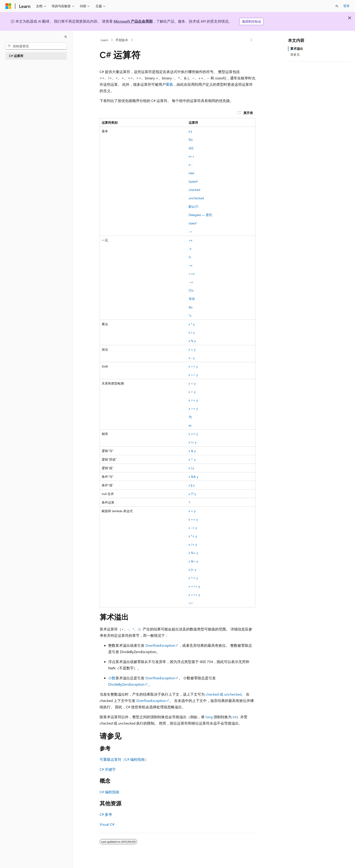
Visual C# (107, 824)
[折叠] (66, 37)
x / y (192, 332)
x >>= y (194, 595)
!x (190, 257)
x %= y (193, 553)
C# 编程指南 (109, 792)
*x (190, 315)
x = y (192, 511)
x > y (192, 392)
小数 (112, 678)
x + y (192, 349)
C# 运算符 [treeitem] (16, 56)
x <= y (193, 400)
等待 (192, 299)
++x (192, 274)
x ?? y (192, 494)
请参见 (295, 54)
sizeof (192, 223)
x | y (191, 468)
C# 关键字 (108, 769)
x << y (193, 366)
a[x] (191, 148)
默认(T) (193, 206)
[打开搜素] (337, 6)
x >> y (193, 375)
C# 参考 (106, 814)
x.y (190, 131)
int (235, 717)
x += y (193, 519)
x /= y (193, 544)
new (191, 173)
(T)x (191, 290)
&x (191, 307)
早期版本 (122, 40)
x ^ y (192, 459)
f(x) (191, 139)
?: (190, 502)
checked (194, 190)
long (209, 717)
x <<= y (194, 586)
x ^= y (193, 578)
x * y (192, 324)
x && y (193, 477)
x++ (192, 156)
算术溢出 (297, 49)
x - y (192, 358)
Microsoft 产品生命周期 (133, 21)
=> (191, 603)
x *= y (193, 536)
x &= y (193, 561)
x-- (191, 165)
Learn (104, 40)
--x (191, 282)
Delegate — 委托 (200, 215)
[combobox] (36, 46)
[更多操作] (251, 40)
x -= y (193, 528)
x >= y (193, 408)
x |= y (192, 570)
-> (190, 232)
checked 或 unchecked (223, 694)
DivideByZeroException (126, 684)
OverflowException (160, 645)
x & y (192, 451)
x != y (193, 442)
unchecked (196, 198)
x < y (192, 383)
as (190, 425)
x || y (192, 485)
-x (190, 249)
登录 (346, 6)
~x (190, 265)
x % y (192, 341)
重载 (169, 84)
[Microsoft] (8, 6)
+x (190, 240)
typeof (193, 181)
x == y (193, 434)
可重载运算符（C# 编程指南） (124, 759)
